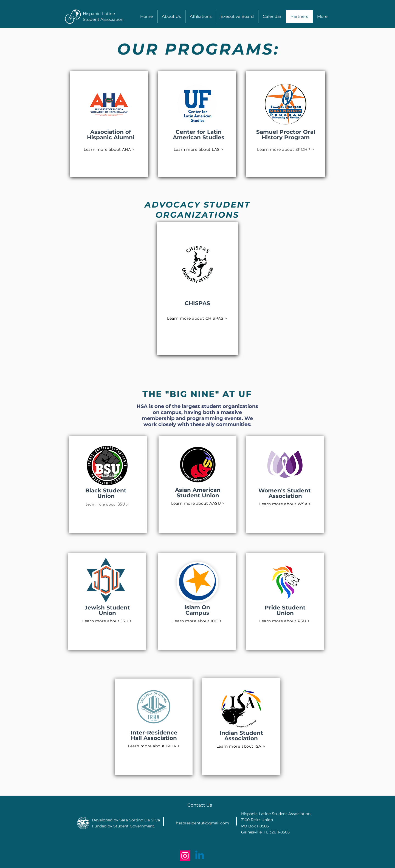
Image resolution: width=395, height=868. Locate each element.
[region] (109, 124)
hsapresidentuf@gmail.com (202, 823)
